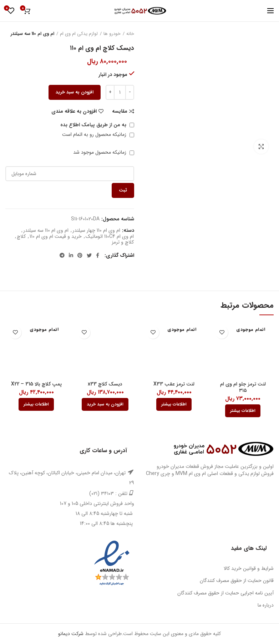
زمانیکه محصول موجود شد (104, 152)
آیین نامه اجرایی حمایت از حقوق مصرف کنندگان (225, 593)
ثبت (123, 190)
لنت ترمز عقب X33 (174, 384)
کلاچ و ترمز (123, 242)
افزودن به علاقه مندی (74, 111)
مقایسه (120, 111)
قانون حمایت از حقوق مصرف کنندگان (237, 581)
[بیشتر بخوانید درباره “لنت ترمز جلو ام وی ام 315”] (243, 411)
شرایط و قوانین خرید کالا (249, 568)
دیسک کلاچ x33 (105, 384)
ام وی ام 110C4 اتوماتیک (110, 237)
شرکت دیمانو (71, 634)
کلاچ (21, 237)
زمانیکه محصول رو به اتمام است (98, 134)
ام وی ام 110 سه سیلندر (32, 34)
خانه (130, 34)
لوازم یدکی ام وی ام (79, 34)
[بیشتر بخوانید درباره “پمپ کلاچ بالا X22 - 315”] (36, 404)
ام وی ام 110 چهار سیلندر (96, 231)
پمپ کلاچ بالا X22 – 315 (36, 384)
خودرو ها (112, 34)
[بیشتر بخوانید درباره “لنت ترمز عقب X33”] (174, 404)
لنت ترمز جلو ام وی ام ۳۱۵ (243, 387)
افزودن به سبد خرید (75, 92)
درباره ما (266, 605)
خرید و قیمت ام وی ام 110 (56, 237)
